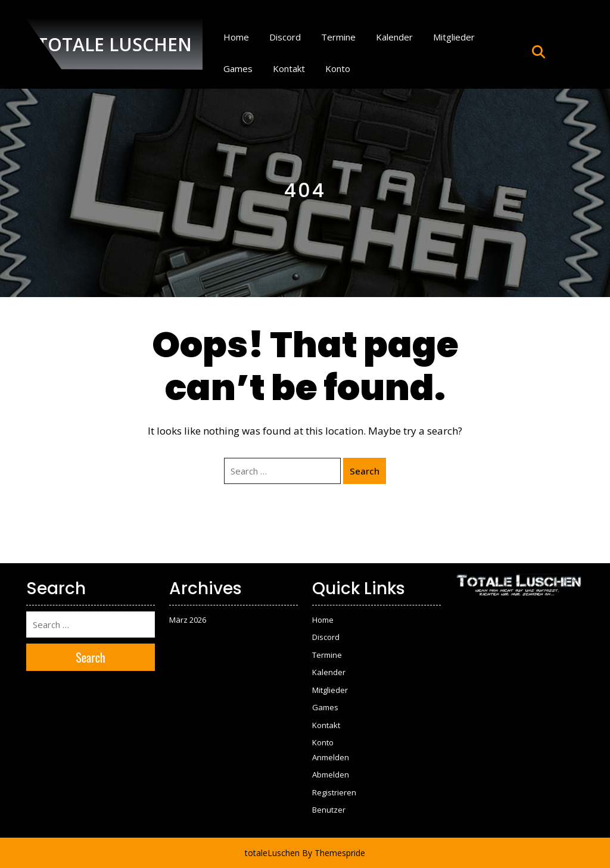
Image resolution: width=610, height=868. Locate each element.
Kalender (394, 37)
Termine (338, 37)
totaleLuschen (272, 853)
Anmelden (331, 757)
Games (238, 68)
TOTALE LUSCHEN (114, 44)
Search (365, 471)
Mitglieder (454, 37)
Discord (285, 37)
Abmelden (331, 775)
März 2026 (188, 620)
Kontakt (289, 68)
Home (236, 37)
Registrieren (334, 792)
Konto (338, 68)
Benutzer (329, 810)
